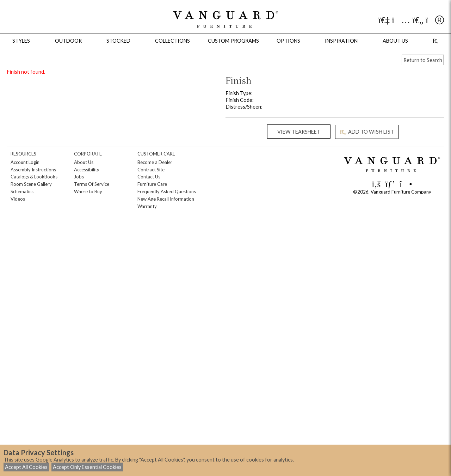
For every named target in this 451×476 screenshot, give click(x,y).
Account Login (25, 162)
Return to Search (423, 60)
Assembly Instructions (33, 170)
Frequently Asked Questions (167, 191)
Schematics (22, 191)
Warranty (147, 206)
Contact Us (149, 177)
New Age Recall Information (166, 199)
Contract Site (151, 170)
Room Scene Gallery (31, 184)
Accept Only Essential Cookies (87, 467)
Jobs (79, 177)
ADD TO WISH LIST (367, 132)
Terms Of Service (92, 184)
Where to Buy (88, 191)
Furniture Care (152, 184)
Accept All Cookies (26, 467)
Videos (18, 199)
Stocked (118, 41)
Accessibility (87, 170)
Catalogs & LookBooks (34, 177)
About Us (84, 162)
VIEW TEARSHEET (299, 132)
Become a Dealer (155, 162)
